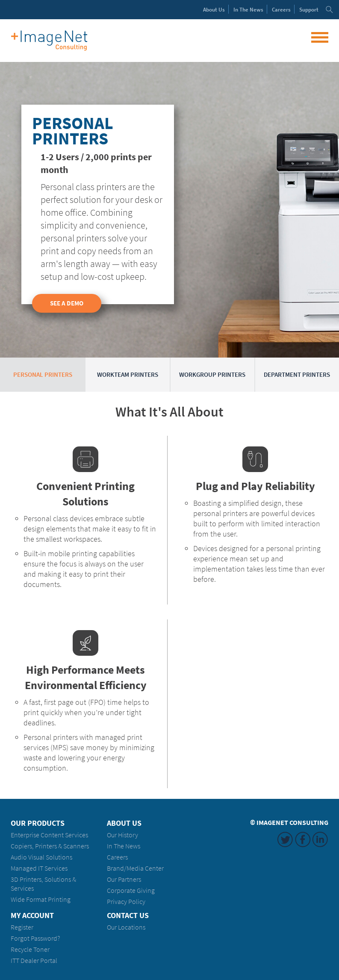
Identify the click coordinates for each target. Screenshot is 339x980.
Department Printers (297, 375)
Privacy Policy (126, 902)
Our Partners (124, 879)
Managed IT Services (39, 868)
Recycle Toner (30, 949)
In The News (124, 846)
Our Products (38, 823)
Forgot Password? (35, 938)
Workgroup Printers (212, 375)
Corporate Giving (131, 891)
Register (22, 927)
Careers (281, 10)
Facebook (303, 839)
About (214, 10)
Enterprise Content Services (49, 835)
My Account (32, 915)
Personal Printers (43, 375)
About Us (124, 823)
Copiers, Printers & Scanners (50, 846)
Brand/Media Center (135, 868)
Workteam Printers (128, 375)
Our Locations (126, 927)
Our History (122, 835)
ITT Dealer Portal (34, 961)
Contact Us (128, 915)
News (248, 10)
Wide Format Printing (41, 899)
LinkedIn (320, 839)
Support (309, 10)
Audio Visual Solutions (41, 857)
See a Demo (67, 303)
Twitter (285, 839)
